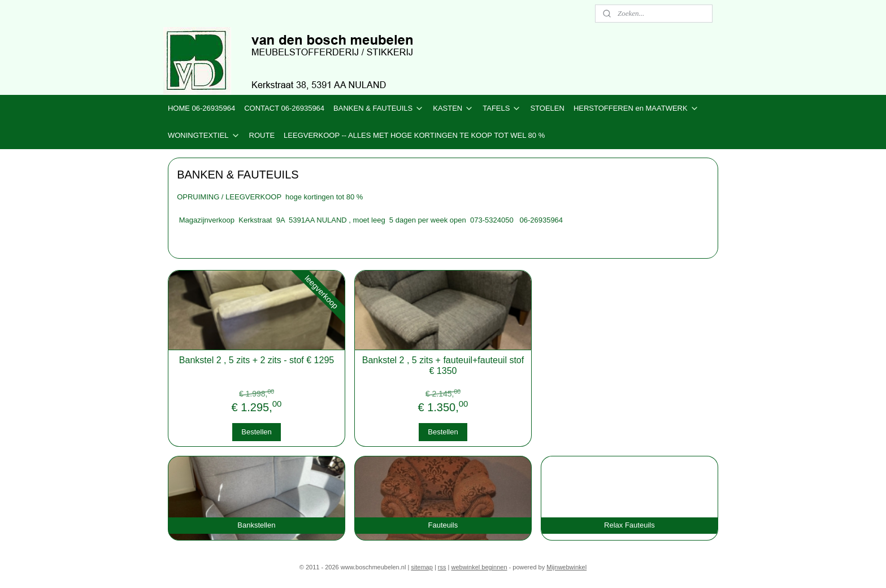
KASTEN (453, 108)
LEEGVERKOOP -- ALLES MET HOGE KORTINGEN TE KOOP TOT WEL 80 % (414, 135)
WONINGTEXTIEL (204, 136)
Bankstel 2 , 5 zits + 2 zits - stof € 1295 (257, 360)
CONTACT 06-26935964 (284, 108)
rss (442, 567)
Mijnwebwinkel (566, 567)
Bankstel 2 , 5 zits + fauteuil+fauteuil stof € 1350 (443, 365)
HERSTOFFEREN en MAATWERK (636, 108)
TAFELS (502, 108)
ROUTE (262, 135)
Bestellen (256, 432)
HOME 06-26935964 (201, 108)
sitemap (422, 567)
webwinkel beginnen (479, 567)
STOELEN (547, 108)
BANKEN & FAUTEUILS (379, 108)
